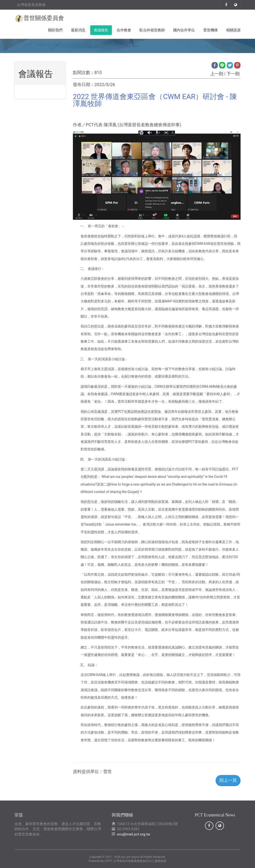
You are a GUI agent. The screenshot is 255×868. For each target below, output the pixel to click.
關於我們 (55, 30)
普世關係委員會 (44, 18)
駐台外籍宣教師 (152, 30)
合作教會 (124, 30)
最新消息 (78, 30)
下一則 (233, 74)
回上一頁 (228, 780)
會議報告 (101, 30)
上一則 (217, 74)
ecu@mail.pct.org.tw (134, 834)
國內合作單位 (184, 30)
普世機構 (210, 30)
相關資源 (233, 30)
